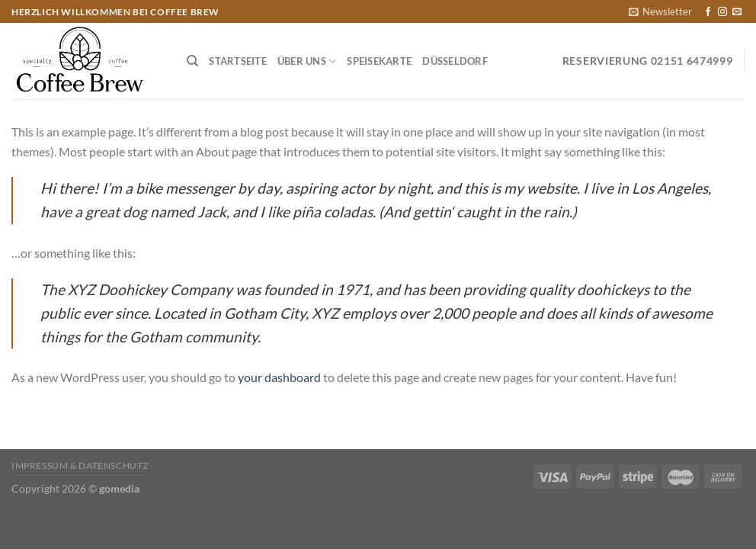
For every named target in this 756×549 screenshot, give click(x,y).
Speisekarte (379, 61)
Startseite (238, 61)
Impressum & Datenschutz (80, 466)
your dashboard (279, 377)
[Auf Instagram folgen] (722, 12)
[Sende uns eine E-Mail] (737, 12)
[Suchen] (192, 61)
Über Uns (307, 61)
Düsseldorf (455, 61)
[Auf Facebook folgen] (708, 12)
